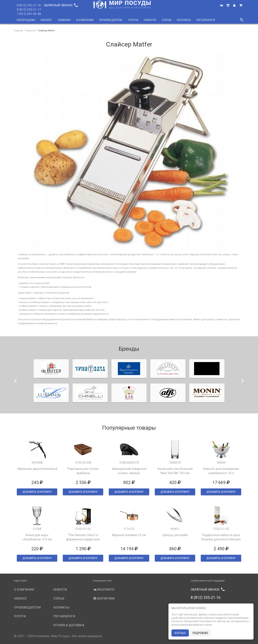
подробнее (200, 633)
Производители (111, 20)
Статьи (166, 20)
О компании (85, 20)
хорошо (180, 633)
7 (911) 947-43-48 (29, 14)
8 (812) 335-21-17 (29, 10)
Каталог (46, 20)
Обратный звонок (61, 5)
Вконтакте (103, 590)
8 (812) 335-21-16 (29, 5)
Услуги (133, 20)
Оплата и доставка (69, 625)
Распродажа (26, 20)
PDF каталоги (206, 20)
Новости (150, 20)
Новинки (64, 20)
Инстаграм (103, 599)
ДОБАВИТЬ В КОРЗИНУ (37, 492)
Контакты (184, 20)
